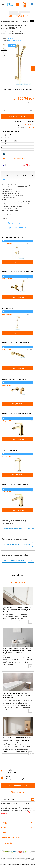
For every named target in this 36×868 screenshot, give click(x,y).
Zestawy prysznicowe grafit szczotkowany (17, 544)
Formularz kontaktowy (18, 785)
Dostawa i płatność (14, 158)
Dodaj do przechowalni (25, 121)
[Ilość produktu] (18, 111)
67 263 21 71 (11, 772)
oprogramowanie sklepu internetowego (24, 864)
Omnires (10, 38)
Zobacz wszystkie (18, 582)
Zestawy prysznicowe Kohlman (13, 529)
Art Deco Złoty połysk (15, 40)
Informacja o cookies (6, 864)
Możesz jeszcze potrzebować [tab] (14, 175)
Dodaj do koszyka (18, 116)
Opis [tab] (4, 179)
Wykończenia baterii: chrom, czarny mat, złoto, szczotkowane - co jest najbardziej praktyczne (17, 651)
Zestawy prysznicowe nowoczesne (14, 560)
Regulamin (32, 805)
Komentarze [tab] (7, 219)
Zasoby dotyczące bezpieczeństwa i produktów (18, 89)
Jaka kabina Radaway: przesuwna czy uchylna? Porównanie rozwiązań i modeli (18, 610)
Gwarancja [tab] (7, 215)
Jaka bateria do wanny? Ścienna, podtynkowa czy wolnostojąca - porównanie (16, 695)
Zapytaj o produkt (14, 154)
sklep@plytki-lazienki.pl (15, 779)
